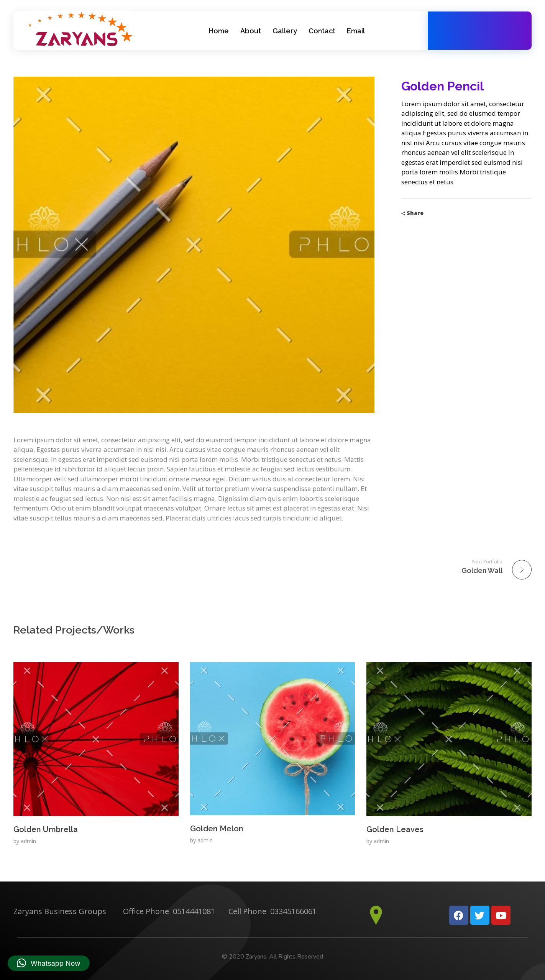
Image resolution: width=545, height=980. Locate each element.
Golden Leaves (395, 829)
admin (28, 841)
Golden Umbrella (46, 829)
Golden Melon (217, 829)
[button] (49, 963)
